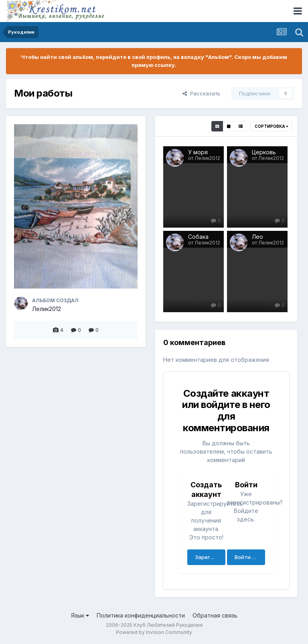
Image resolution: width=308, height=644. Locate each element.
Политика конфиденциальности (141, 615)
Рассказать (201, 93)
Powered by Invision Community (154, 632)
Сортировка (272, 126)
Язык (80, 615)
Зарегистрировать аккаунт (210, 557)
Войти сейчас (250, 557)
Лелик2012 (47, 309)
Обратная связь (215, 615)
